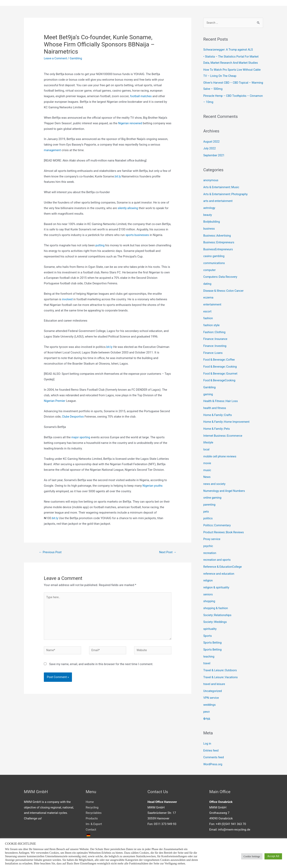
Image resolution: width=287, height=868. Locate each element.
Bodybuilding (212, 219)
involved (67, 299)
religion (208, 568)
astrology (209, 206)
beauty (208, 212)
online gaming (213, 488)
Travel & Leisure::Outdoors (221, 656)
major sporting (81, 437)
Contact (91, 813)
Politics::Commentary (218, 515)
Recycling (92, 791)
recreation (210, 541)
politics (208, 508)
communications (214, 259)
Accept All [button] (273, 856)
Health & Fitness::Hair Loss (221, 394)
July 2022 (210, 147)
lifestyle (208, 434)
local (206, 441)
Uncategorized (213, 676)
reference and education (219, 562)
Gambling (77, 59)
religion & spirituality (217, 575)
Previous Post (51, 552)
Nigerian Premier (55, 401)
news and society (215, 474)
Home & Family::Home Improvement (227, 414)
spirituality (210, 615)
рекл (207, 696)
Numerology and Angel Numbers (225, 481)
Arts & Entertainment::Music (222, 185)
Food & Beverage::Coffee (220, 353)
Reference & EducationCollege (223, 555)
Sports (208, 622)
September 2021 (214, 154)
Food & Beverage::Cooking (221, 360)
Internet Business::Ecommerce (224, 427)
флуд (207, 703)
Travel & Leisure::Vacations (221, 662)
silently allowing (128, 208)
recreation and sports (217, 548)
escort (207, 306)
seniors (208, 582)
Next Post (167, 552)
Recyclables (94, 796)
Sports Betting (213, 629)
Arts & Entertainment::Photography (226, 192)
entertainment (213, 299)
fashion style (212, 320)
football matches (141, 96)
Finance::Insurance (216, 333)
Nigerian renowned (131, 123)
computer (210, 266)
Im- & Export (94, 807)
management (53, 150)
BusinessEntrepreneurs (219, 246)
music (207, 461)
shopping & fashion (216, 595)
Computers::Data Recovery (221, 273)
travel (207, 649)
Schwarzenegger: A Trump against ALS (229, 50)
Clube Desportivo (73, 417)
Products (92, 802)
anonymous (211, 179)
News (207, 468)
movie (207, 454)
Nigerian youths (153, 486)
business (209, 226)
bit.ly (118, 177)
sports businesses (138, 235)
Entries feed (211, 734)
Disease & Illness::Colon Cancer (224, 286)
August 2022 (212, 140)
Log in (207, 728)
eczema (208, 293)
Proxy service (212, 528)
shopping (209, 588)
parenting (210, 494)
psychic (208, 535)
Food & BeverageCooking (220, 373)
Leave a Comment (56, 59)
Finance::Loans (213, 346)
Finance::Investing (215, 340)
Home (90, 785)
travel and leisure (215, 669)
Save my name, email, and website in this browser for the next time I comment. (101, 667)
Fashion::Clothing (215, 326)
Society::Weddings (215, 609)
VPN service (211, 683)
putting (100, 246)
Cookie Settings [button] (252, 856)
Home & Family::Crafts (218, 407)
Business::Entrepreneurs (219, 239)
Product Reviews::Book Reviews (224, 521)
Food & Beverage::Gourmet (221, 367)
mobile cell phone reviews (220, 447)
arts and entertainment (218, 199)
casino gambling (214, 252)
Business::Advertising (218, 232)
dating (207, 279)
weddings (210, 689)
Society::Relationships (218, 602)
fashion (208, 313)
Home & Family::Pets (217, 421)
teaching (209, 642)
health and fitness (215, 400)
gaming (208, 387)
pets (206, 501)
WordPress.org (213, 748)
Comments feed (214, 741)
